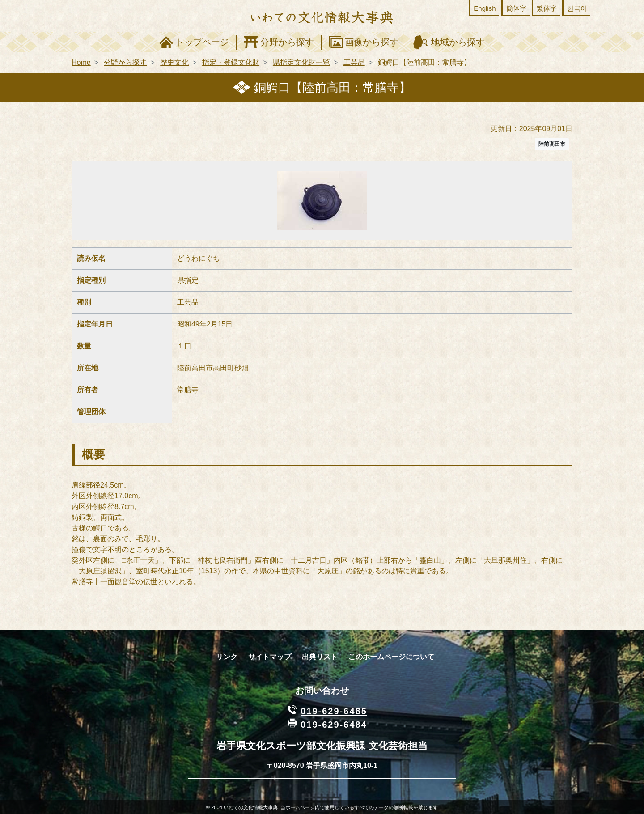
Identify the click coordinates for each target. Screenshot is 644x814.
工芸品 (354, 62)
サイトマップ (270, 657)
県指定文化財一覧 (301, 62)
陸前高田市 (552, 144)
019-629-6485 (334, 711)
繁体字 (547, 8)
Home (81, 62)
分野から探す (287, 42)
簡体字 (516, 8)
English (485, 8)
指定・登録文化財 (231, 62)
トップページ (202, 42)
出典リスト (320, 657)
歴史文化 (174, 62)
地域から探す (458, 42)
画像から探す (372, 42)
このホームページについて (391, 657)
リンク (227, 657)
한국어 (577, 8)
